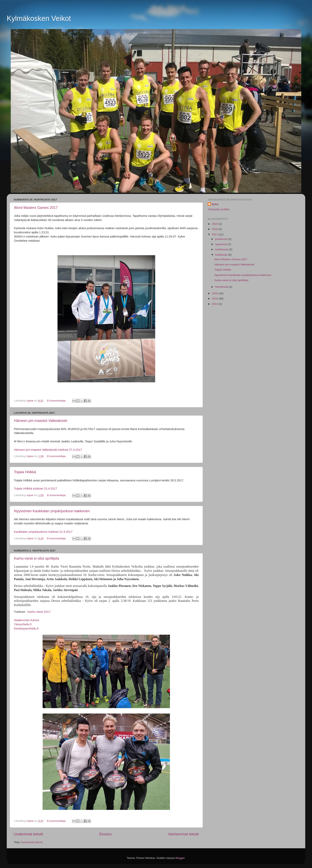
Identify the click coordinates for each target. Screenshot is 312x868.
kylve (215, 204)
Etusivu (105, 834)
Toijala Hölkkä (25, 472)
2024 (215, 224)
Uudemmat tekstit (28, 834)
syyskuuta (221, 244)
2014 (215, 304)
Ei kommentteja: (57, 401)
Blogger (180, 858)
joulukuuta (222, 239)
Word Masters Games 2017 (36, 208)
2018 (215, 229)
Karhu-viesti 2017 (39, 612)
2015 (215, 299)
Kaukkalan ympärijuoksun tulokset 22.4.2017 (43, 532)
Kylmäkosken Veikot (39, 18)
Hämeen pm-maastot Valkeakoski (41, 421)
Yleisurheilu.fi (23, 624)
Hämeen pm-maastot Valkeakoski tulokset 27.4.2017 (48, 450)
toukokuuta (222, 249)
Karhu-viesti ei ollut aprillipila (37, 558)
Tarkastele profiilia (218, 209)
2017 (215, 234)
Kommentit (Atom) (32, 842)
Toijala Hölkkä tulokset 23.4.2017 (36, 489)
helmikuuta (222, 287)
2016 (215, 293)
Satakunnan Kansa (26, 620)
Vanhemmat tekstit (183, 834)
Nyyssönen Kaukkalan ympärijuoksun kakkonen (52, 511)
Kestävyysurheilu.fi (26, 629)
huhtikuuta (222, 255)
